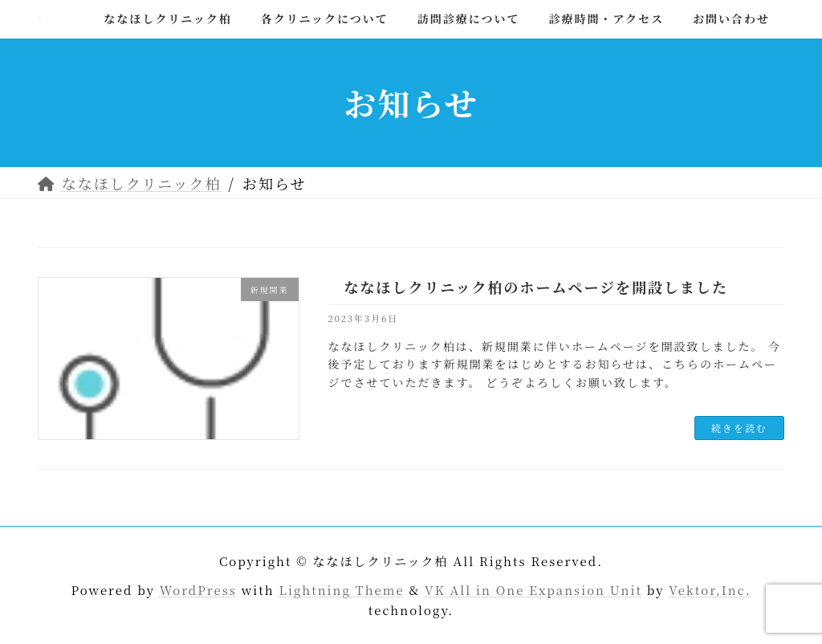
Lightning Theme (342, 589)
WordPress (198, 589)
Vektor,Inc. (710, 589)
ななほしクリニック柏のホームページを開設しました (537, 287)
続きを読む (739, 428)
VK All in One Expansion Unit (533, 589)
